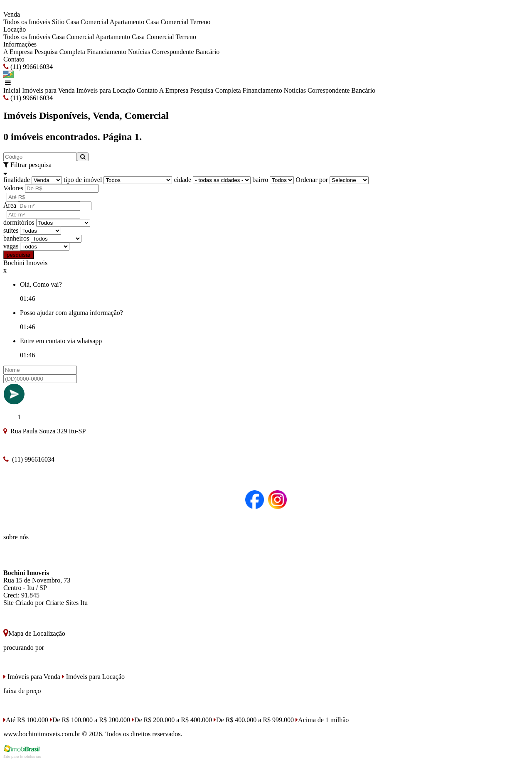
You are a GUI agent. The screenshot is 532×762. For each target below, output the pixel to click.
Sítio (58, 22)
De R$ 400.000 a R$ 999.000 (254, 720)
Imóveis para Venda (48, 90)
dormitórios (19, 222)
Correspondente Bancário (186, 52)
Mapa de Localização (34, 633)
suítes (11, 230)
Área (10, 205)
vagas (11, 246)
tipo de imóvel (83, 180)
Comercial (174, 22)
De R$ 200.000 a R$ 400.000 (172, 720)
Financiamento (107, 52)
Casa (152, 22)
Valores (13, 188)
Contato (14, 59)
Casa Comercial (87, 22)
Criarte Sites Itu (67, 603)
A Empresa (18, 52)
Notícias (139, 52)
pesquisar (19, 255)
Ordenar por (312, 180)
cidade (182, 180)
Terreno (200, 22)
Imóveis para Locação (106, 90)
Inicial (12, 90)
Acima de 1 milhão (322, 720)
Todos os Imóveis (27, 22)
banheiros (16, 238)
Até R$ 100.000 (26, 720)
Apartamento (127, 22)
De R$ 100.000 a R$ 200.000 (90, 720)
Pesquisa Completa (60, 52)
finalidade (17, 180)
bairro (260, 180)
